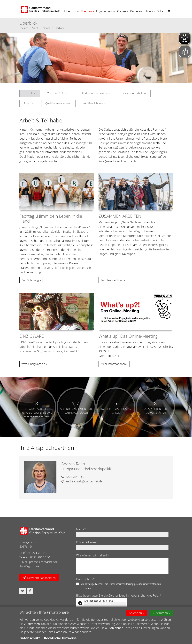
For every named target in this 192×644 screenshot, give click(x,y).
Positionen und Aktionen (96, 93)
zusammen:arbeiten (134, 93)
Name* (81, 529)
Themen (86, 11)
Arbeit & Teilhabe (41, 28)
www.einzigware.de (33, 364)
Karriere (135, 11)
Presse (121, 11)
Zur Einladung (30, 280)
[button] (169, 11)
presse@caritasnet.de (43, 562)
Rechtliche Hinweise (60, 638)
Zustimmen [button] (160, 613)
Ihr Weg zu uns (29, 566)
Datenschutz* (85, 579)
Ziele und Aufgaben (59, 93)
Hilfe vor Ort (153, 11)
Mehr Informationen (113, 364)
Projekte (28, 103)
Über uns (70, 11)
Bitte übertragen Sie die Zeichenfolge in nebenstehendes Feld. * (119, 595)
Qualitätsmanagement (58, 103)
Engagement (104, 11)
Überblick (59, 28)
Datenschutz (30, 638)
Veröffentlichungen (94, 103)
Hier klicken (105, 604)
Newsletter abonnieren (41, 578)
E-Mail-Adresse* (87, 542)
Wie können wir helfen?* (93, 555)
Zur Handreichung (112, 280)
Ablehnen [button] (135, 613)
